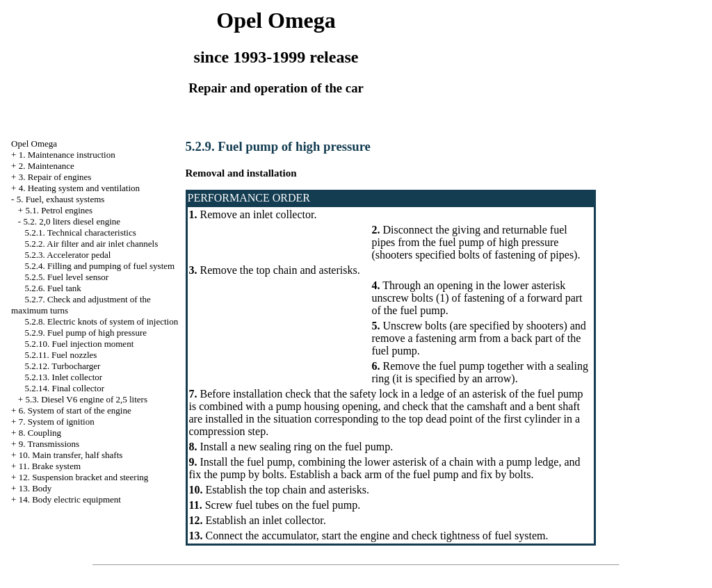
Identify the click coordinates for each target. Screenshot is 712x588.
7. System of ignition (57, 422)
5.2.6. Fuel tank (53, 288)
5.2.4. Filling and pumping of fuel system (100, 266)
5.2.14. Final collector (65, 388)
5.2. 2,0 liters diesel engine (72, 221)
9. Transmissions (49, 444)
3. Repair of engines (55, 177)
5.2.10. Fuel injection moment (80, 344)
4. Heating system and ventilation (79, 188)
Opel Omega (34, 144)
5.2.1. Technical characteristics (81, 232)
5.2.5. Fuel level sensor (67, 277)
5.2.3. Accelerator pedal (68, 255)
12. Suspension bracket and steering (84, 477)
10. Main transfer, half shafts (71, 455)
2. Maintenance (47, 166)
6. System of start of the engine (75, 410)
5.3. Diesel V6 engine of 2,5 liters (86, 399)
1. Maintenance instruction (67, 155)
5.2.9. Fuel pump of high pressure (86, 333)
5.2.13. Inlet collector (64, 377)
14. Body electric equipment (70, 499)
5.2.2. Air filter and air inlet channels (92, 244)
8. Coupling (40, 433)
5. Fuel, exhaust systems (61, 199)
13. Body (35, 488)
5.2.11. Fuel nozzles (61, 355)
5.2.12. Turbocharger (63, 366)
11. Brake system (50, 466)
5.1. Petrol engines (59, 210)
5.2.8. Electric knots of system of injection (102, 321)
